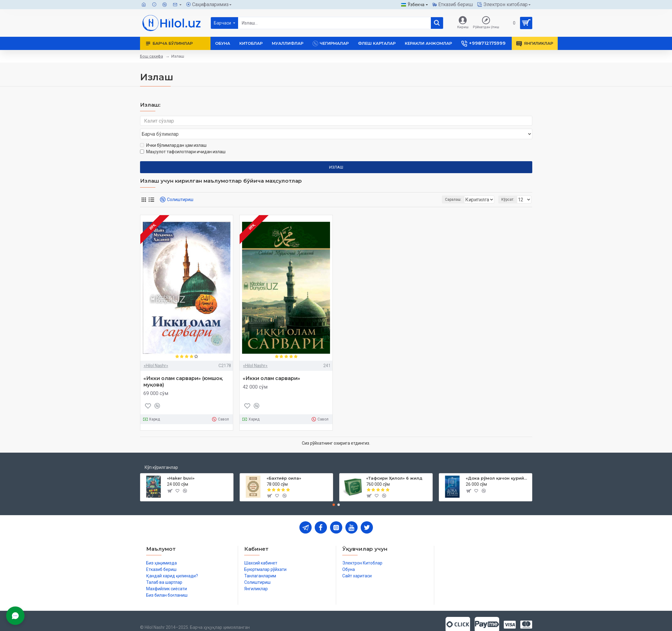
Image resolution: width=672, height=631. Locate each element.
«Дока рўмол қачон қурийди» (498, 466)
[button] (334, 493)
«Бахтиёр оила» (284, 466)
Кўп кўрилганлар (161, 456)
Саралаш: (421, 188)
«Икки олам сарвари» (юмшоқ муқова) (183, 370)
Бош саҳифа (152, 56)
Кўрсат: (510, 188)
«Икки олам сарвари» (271, 367)
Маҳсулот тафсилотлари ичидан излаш (183, 140)
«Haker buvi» (181, 466)
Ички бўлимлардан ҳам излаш (173, 134)
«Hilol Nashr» (156, 354)
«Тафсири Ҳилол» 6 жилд (394, 466)
